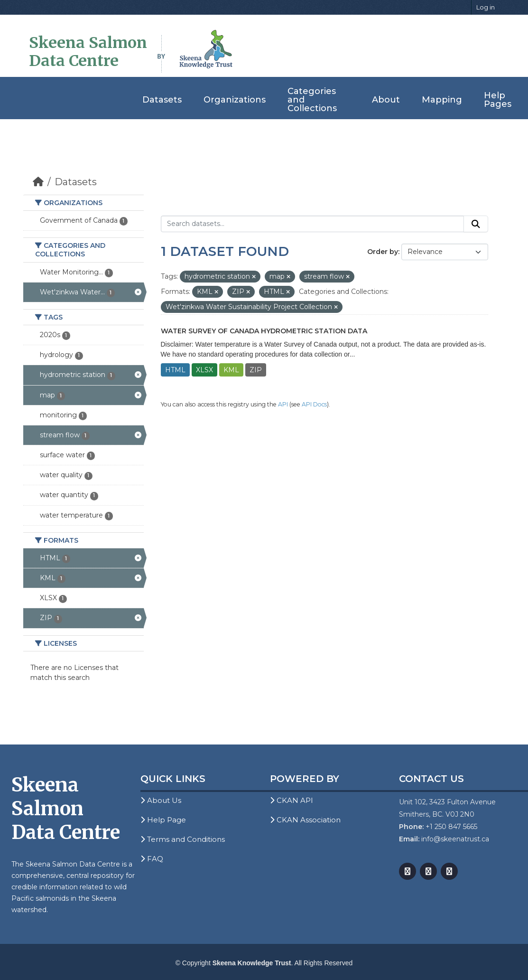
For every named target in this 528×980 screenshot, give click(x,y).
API (283, 404)
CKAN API (292, 800)
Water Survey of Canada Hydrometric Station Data (264, 331)
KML (231, 370)
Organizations (235, 100)
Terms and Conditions (183, 839)
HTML (175, 370)
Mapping (442, 100)
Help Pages (498, 100)
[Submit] (476, 224)
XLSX (204, 370)
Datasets (162, 100)
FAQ (152, 859)
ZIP (256, 370)
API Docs (314, 404)
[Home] (38, 182)
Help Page (163, 820)
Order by (383, 252)
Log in (486, 7)
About (386, 100)
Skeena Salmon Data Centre (88, 52)
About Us (161, 800)
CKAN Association (305, 820)
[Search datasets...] (312, 224)
